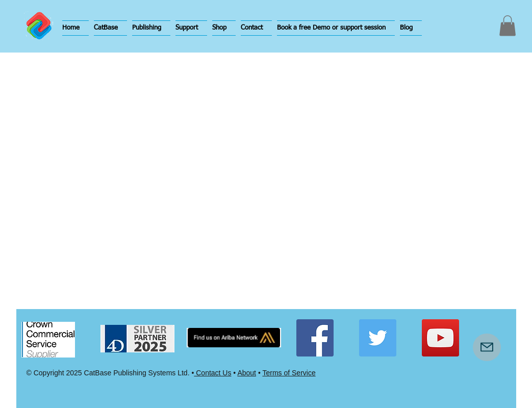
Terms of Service (289, 373)
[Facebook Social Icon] (315, 338)
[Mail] (487, 347)
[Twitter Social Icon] (378, 338)
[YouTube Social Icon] (440, 338)
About (247, 373)
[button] (110, 28)
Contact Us (212, 373)
